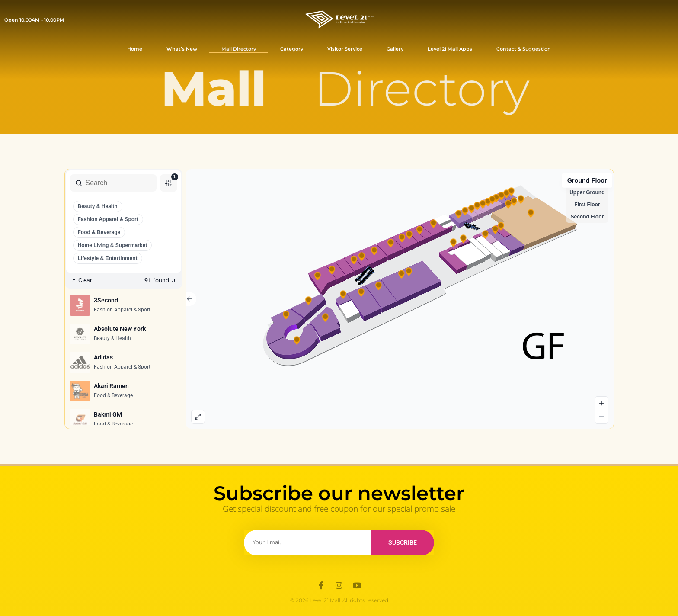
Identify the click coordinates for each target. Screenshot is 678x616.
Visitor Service (345, 49)
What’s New (182, 49)
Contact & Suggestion (524, 49)
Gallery (395, 49)
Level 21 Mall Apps (450, 49)
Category (292, 49)
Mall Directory (239, 49)
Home (135, 49)
